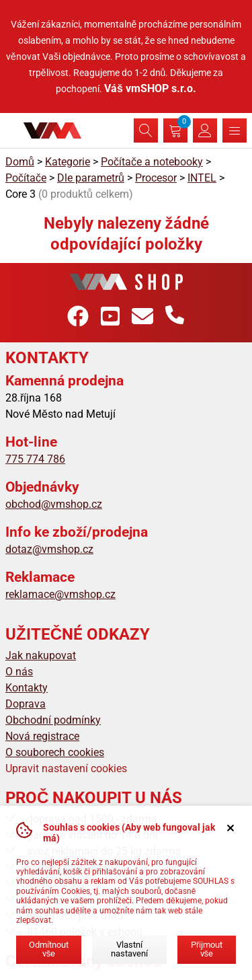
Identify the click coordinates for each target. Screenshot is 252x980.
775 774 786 (35, 459)
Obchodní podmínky (53, 720)
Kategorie (68, 162)
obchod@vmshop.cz (54, 504)
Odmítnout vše (49, 949)
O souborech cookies (55, 752)
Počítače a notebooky (152, 162)
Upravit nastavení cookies (66, 768)
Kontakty (27, 688)
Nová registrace (42, 736)
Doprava (26, 704)
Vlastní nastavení (129, 949)
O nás (19, 672)
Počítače (26, 178)
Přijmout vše (207, 949)
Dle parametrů (91, 178)
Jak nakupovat (41, 655)
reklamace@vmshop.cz (60, 594)
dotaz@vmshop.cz (49, 549)
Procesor (156, 178)
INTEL (202, 178)
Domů (20, 162)
